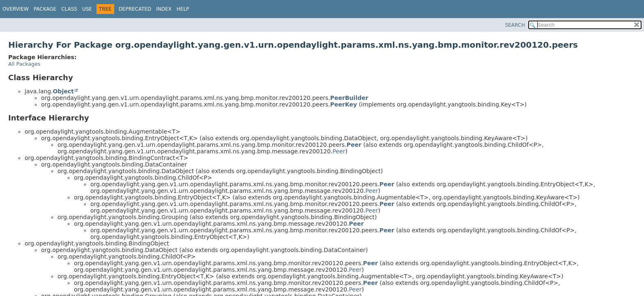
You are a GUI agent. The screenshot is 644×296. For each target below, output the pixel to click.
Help (183, 9)
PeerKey (344, 104)
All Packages (24, 64)
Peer (354, 145)
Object (63, 91)
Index (164, 9)
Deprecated (135, 9)
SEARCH (515, 25)
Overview (16, 9)
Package (45, 9)
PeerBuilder (349, 98)
